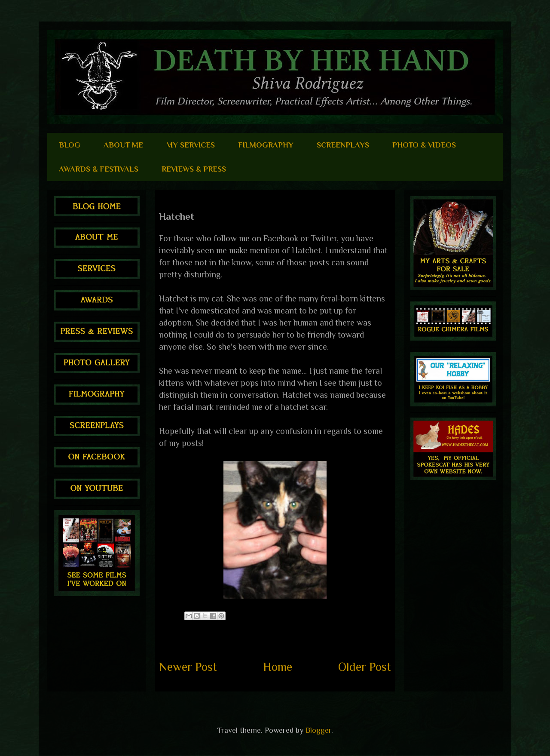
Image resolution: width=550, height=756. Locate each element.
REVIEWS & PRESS (194, 169)
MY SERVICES (191, 145)
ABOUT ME (123, 145)
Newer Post (188, 667)
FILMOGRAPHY (266, 145)
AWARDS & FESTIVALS (99, 169)
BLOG (70, 145)
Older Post (365, 667)
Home (278, 667)
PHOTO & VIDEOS (424, 145)
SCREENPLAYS (343, 145)
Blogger (318, 730)
